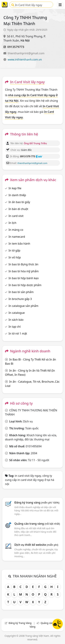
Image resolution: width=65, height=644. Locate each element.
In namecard (17, 237)
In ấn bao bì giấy (19, 202)
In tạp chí (15, 327)
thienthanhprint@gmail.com (26, 53)
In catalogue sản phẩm (23, 306)
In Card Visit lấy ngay (27, 5)
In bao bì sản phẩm (21, 292)
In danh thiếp (17, 195)
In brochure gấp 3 (20, 299)
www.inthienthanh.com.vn (25, 60)
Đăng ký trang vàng (37, 503)
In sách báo (16, 320)
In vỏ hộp (15, 257)
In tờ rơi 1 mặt (18, 334)
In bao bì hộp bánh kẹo (24, 278)
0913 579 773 (28, 156)
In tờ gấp (14, 250)
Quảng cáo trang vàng (37, 524)
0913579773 (16, 47)
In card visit (16, 216)
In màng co (16, 230)
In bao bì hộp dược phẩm (25, 285)
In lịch (12, 223)
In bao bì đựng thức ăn (23, 264)
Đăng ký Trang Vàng (20, 623)
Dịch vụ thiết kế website (36, 545)
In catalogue (17, 313)
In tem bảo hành (19, 244)
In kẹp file (15, 188)
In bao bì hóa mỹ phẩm (24, 271)
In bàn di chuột (18, 209)
